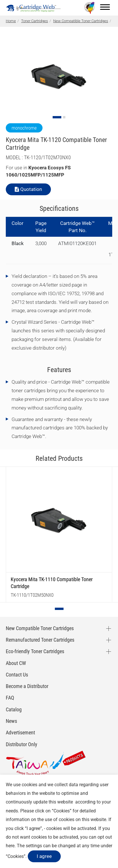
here (10, 846)
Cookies (62, 811)
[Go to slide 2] (64, 117)
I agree (44, 856)
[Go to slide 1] (57, 117)
